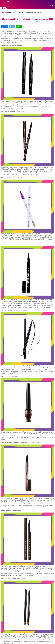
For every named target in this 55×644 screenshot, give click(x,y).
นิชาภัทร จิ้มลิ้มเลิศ (36, 22)
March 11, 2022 (26, 22)
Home (2, 13)
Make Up (18, 22)
